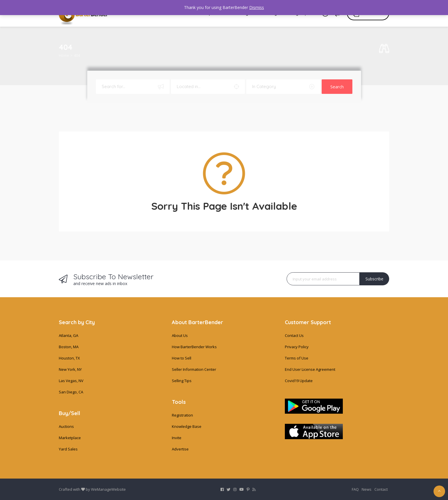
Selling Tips (182, 381)
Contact (381, 489)
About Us (180, 335)
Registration (182, 415)
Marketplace (70, 438)
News (367, 489)
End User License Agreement (310, 369)
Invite (177, 438)
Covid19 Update (299, 381)
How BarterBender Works (194, 347)
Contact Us (294, 335)
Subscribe (374, 279)
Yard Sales (68, 449)
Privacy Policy (297, 347)
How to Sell (182, 358)
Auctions (66, 426)
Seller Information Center (194, 369)
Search (337, 87)
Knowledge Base (187, 426)
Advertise (180, 449)
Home (64, 55)
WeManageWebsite (108, 489)
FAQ (355, 489)
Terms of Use (297, 358)
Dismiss (257, 7)
